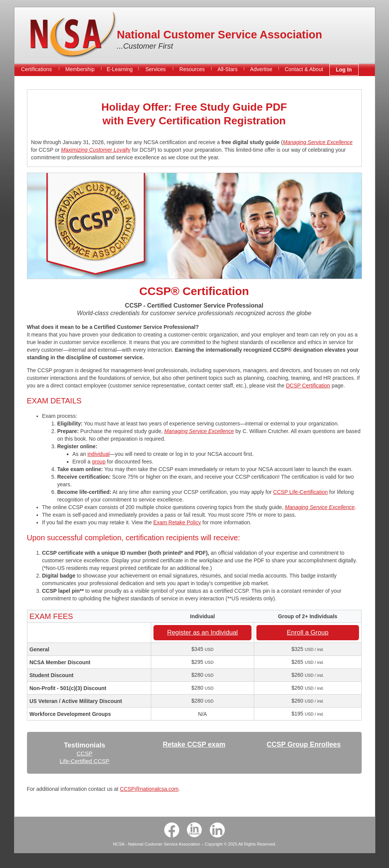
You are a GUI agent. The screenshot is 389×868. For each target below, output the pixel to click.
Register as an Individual (202, 632)
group (99, 462)
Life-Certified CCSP (85, 761)
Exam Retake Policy (177, 522)
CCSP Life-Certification (300, 492)
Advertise (261, 69)
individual (98, 454)
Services (156, 69)
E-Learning (120, 69)
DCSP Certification (308, 386)
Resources (192, 69)
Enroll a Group (308, 632)
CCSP (85, 753)
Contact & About (304, 69)
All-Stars (228, 69)
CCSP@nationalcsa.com (149, 789)
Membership (80, 69)
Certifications (37, 69)
